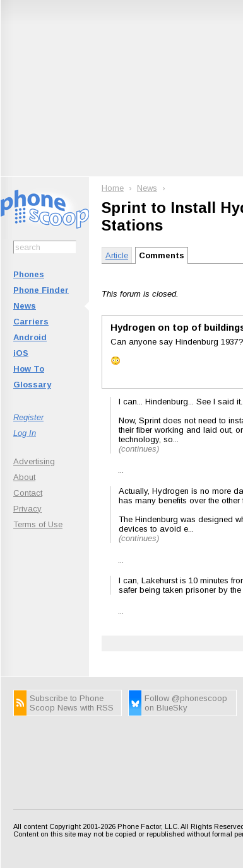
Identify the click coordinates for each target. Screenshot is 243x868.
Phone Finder (41, 290)
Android (30, 337)
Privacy (27, 509)
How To (29, 369)
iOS (21, 353)
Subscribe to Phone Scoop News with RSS (72, 703)
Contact (28, 493)
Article (117, 255)
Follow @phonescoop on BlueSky (186, 703)
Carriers (31, 322)
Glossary (32, 385)
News (25, 306)
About (24, 477)
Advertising (34, 461)
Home (113, 188)
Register (28, 417)
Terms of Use (38, 524)
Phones (29, 274)
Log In (25, 433)
